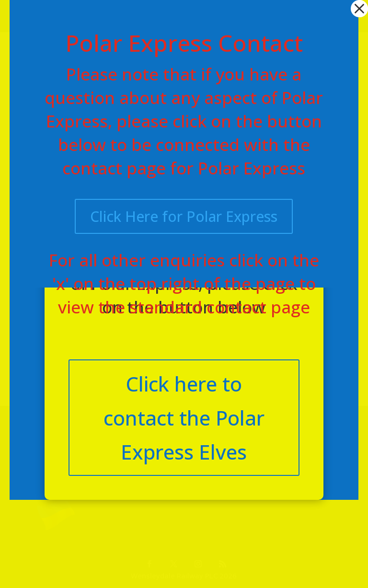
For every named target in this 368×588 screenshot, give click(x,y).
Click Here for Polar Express (184, 216)
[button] (359, 9)
